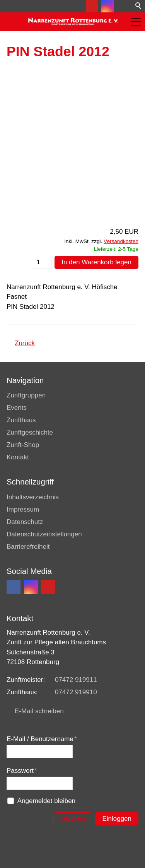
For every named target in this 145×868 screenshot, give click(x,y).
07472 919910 (76, 692)
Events (17, 408)
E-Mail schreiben (39, 711)
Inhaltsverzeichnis (33, 497)
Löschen (73, 819)
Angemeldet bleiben (46, 801)
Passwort (22, 771)
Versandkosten (121, 241)
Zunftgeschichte (30, 432)
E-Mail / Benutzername (42, 739)
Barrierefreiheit (28, 547)
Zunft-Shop (23, 445)
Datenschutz (25, 522)
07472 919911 (76, 680)
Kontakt (18, 457)
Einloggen (117, 819)
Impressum (23, 509)
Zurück (25, 343)
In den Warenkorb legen (96, 262)
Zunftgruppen (26, 395)
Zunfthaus (21, 420)
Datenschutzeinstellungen (44, 534)
